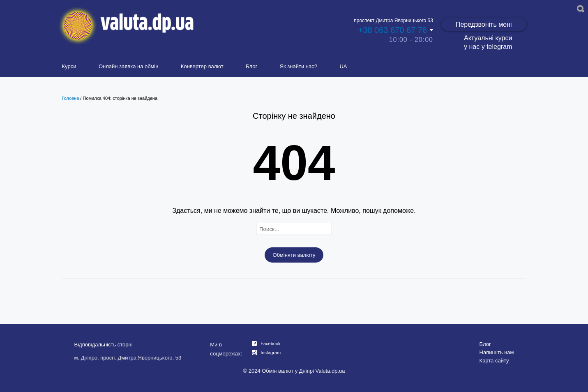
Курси (69, 66)
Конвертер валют (202, 66)
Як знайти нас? (299, 66)
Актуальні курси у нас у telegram (488, 42)
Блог (251, 66)
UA (343, 66)
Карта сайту (494, 361)
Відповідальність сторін (104, 345)
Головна (71, 98)
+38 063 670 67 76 (393, 30)
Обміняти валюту (294, 255)
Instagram (271, 353)
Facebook (270, 344)
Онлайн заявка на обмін (129, 66)
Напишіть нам (497, 352)
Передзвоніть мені (484, 24)
